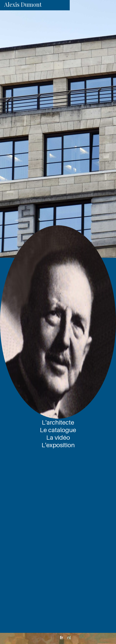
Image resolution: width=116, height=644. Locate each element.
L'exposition (58, 445)
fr (61, 638)
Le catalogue (58, 430)
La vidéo (58, 437)
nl (69, 638)
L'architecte (58, 422)
